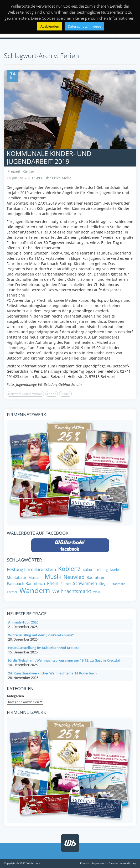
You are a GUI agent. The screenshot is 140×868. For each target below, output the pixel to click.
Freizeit (14, 171)
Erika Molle (62, 178)
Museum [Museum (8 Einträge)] (36, 578)
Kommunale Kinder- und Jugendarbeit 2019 (49, 157)
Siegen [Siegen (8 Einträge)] (104, 584)
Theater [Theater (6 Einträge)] (12, 592)
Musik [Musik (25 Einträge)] (53, 577)
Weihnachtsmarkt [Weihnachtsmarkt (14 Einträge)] (72, 591)
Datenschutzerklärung (122, 863)
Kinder (28, 171)
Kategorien (15, 696)
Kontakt (85, 863)
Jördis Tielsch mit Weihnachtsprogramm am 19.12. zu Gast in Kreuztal (64, 660)
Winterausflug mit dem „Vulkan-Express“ (41, 635)
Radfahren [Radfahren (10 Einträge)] (96, 577)
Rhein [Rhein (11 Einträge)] (53, 583)
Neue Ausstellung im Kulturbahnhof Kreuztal (44, 648)
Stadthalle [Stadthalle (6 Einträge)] (118, 584)
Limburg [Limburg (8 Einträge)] (101, 570)
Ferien (52, 394)
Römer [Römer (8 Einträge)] (66, 584)
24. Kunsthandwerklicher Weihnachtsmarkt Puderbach (52, 673)
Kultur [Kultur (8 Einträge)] (88, 570)
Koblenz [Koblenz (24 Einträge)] (69, 569)
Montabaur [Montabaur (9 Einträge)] (17, 578)
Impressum (99, 863)
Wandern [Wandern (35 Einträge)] (35, 590)
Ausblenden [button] (50, 26)
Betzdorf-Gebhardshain (25, 394)
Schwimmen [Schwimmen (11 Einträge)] (85, 583)
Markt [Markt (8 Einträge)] (115, 570)
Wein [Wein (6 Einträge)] (97, 592)
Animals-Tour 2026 (23, 622)
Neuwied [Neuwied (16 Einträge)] (74, 577)
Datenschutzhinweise (84, 26)
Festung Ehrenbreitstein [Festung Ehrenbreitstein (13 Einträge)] (31, 569)
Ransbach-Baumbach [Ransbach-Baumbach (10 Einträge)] (26, 583)
